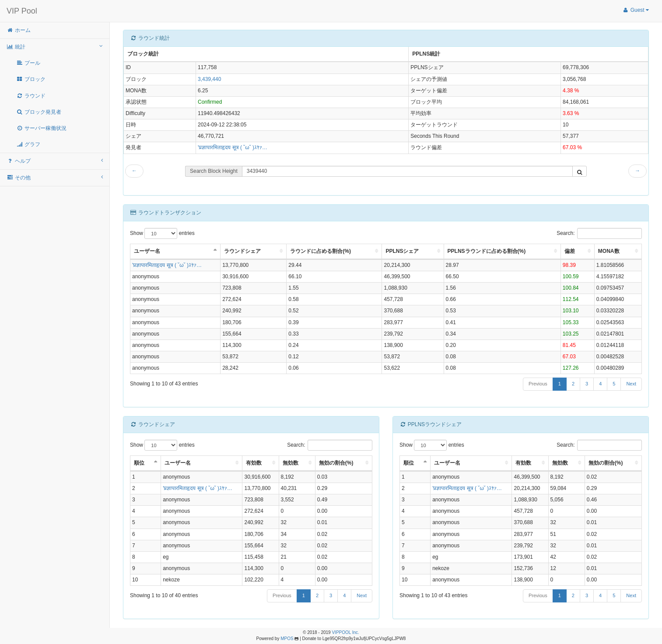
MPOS (287, 639)
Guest (636, 10)
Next (631, 384)
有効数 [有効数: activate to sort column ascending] (254, 463)
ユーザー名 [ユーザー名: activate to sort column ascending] (178, 463)
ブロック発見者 (39, 112)
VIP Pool (22, 11)
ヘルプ (55, 161)
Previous (538, 384)
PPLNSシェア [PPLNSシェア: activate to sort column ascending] (402, 251)
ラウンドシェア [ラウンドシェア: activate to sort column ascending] (242, 251)
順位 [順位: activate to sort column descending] (139, 463)
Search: (599, 233)
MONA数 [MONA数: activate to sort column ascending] (609, 251)
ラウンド (31, 96)
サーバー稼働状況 (41, 128)
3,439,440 (209, 79)
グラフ (28, 144)
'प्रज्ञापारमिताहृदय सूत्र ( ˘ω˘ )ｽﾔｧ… (233, 147)
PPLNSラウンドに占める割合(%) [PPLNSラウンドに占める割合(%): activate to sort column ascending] (487, 251)
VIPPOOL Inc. (345, 632)
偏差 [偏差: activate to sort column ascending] (570, 251)
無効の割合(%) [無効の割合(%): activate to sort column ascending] (336, 463)
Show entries (162, 233)
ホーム (19, 30)
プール (28, 63)
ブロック (31, 79)
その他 (55, 177)
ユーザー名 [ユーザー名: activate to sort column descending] (147, 251)
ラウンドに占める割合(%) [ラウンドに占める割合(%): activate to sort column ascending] (320, 251)
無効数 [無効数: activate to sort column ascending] (291, 463)
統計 (55, 47)
